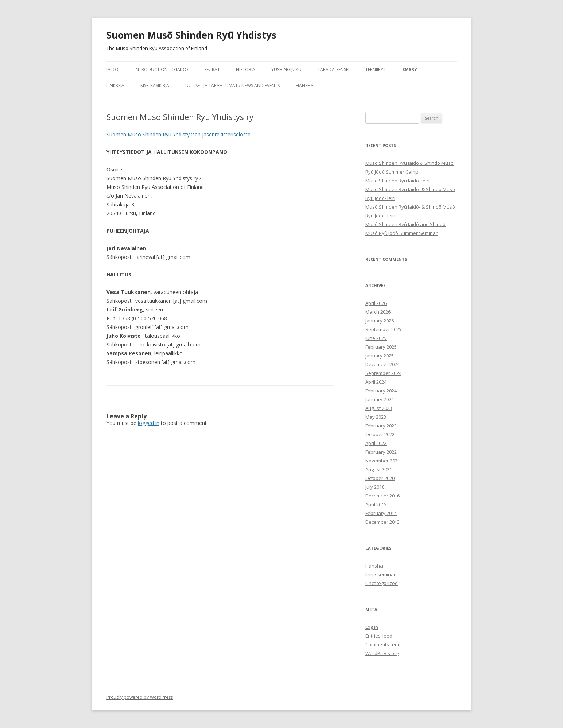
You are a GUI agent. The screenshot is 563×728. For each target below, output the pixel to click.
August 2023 (379, 408)
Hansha (305, 86)
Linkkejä (115, 86)
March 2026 (378, 312)
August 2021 (379, 469)
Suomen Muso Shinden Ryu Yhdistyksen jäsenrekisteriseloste (178, 134)
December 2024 (383, 364)
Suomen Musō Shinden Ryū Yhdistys (191, 35)
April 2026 (376, 303)
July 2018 (375, 487)
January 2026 (380, 321)
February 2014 (381, 513)
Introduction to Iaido (161, 69)
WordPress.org (382, 653)
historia (246, 69)
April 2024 (376, 382)
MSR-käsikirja (155, 86)
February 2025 (381, 347)
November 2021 (383, 461)
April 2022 (376, 443)
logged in (149, 423)
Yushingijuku (286, 69)
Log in (372, 627)
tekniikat (376, 69)
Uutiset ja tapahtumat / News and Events (232, 86)
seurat (212, 69)
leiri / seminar (380, 574)
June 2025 (376, 338)
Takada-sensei (333, 69)
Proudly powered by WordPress (140, 697)
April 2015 (376, 504)
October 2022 (380, 434)
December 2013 (383, 522)
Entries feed (379, 636)
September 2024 (383, 373)
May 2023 (376, 417)
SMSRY (410, 69)
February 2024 (381, 391)
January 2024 (380, 399)
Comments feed (383, 644)
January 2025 (380, 356)
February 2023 (381, 426)
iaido (112, 69)
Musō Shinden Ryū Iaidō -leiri (397, 181)
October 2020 (380, 478)
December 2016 (383, 496)
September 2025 (383, 329)
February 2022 (381, 452)
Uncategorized (382, 583)
